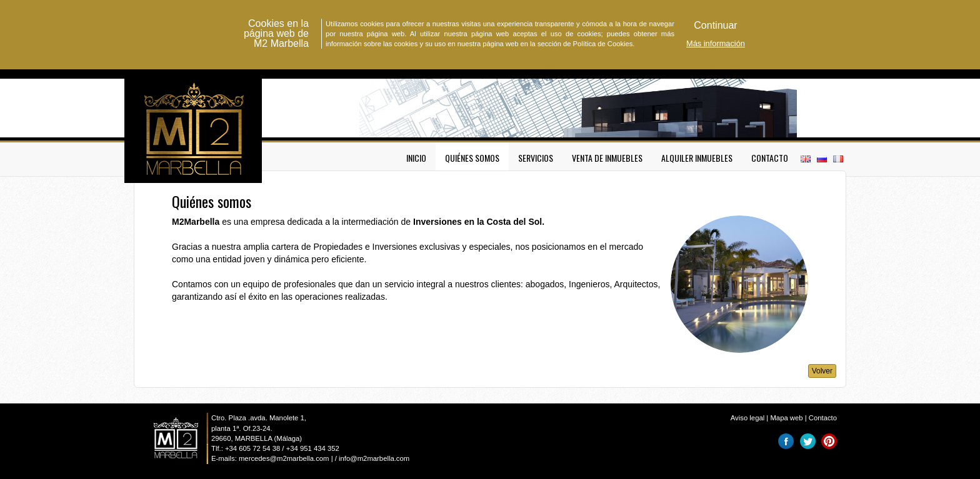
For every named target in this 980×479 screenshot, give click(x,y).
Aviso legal (747, 418)
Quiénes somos (472, 158)
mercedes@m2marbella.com (284, 458)
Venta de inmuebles (607, 158)
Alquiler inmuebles (697, 158)
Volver (822, 371)
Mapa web (786, 418)
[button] (715, 25)
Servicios (536, 158)
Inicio (416, 158)
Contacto (770, 158)
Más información (716, 43)
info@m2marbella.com (374, 458)
